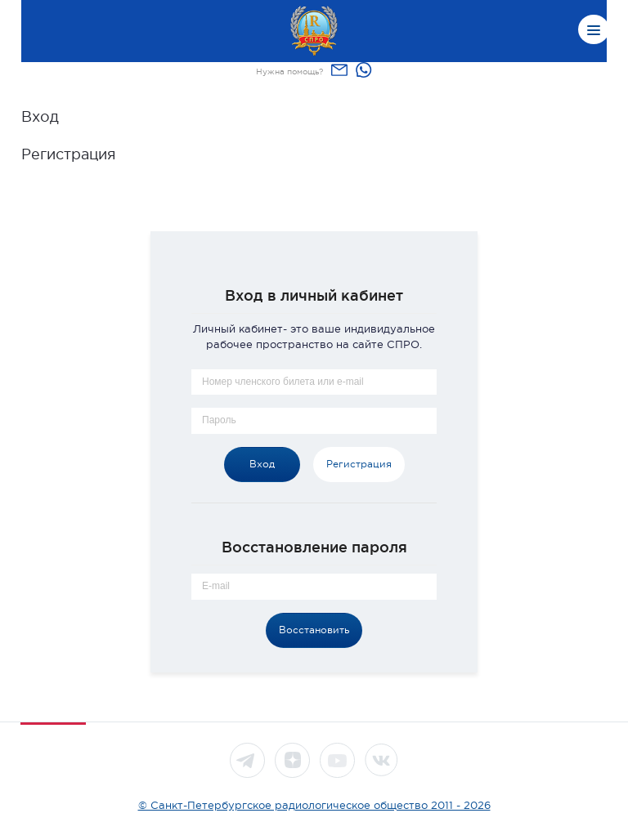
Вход (40, 117)
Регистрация (69, 154)
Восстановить (314, 630)
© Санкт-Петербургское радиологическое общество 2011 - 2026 (314, 805)
